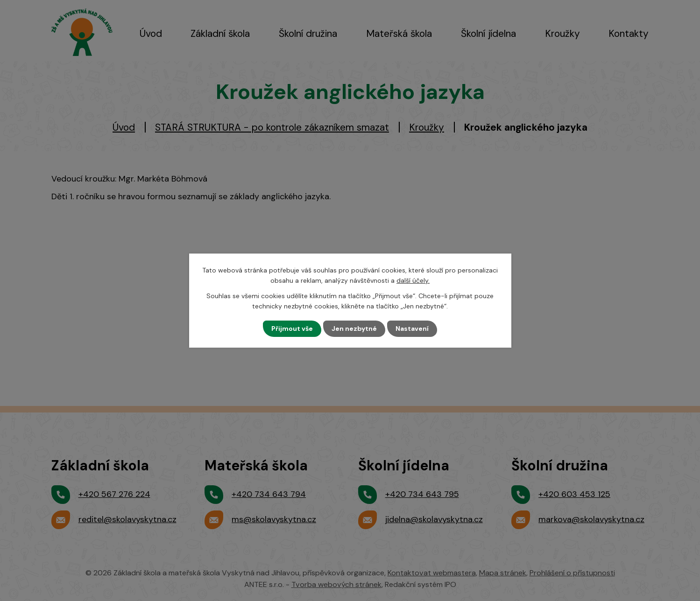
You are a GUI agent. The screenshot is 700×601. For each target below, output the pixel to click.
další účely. (413, 280)
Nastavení (412, 328)
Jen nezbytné (354, 328)
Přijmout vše (292, 328)
